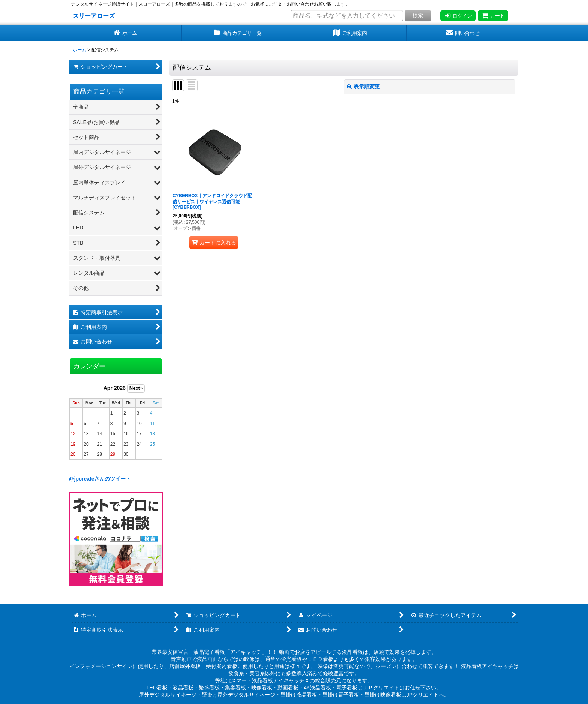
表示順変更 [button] (363, 87)
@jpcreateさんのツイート (100, 479)
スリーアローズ (94, 16)
